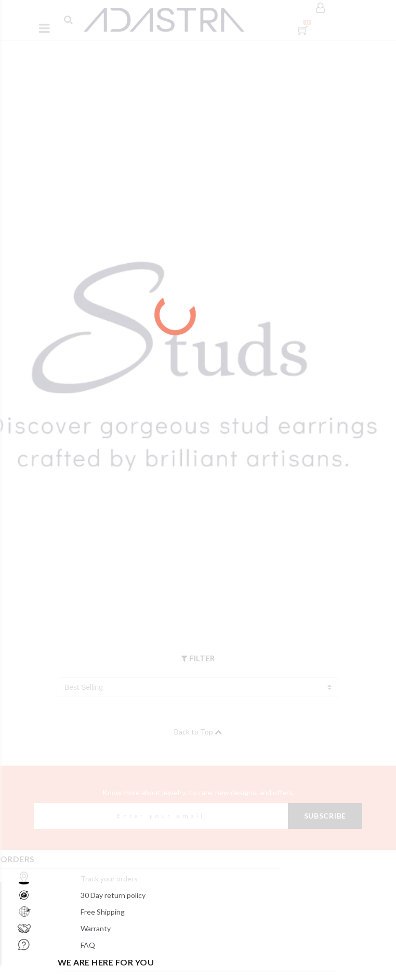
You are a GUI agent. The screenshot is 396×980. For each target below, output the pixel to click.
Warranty (96, 928)
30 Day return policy (113, 895)
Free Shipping (103, 912)
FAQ (88, 945)
